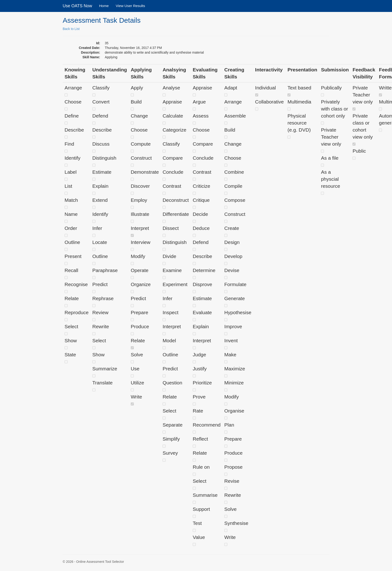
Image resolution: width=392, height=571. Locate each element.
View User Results (130, 6)
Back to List (71, 29)
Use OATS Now (77, 6)
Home (104, 6)
